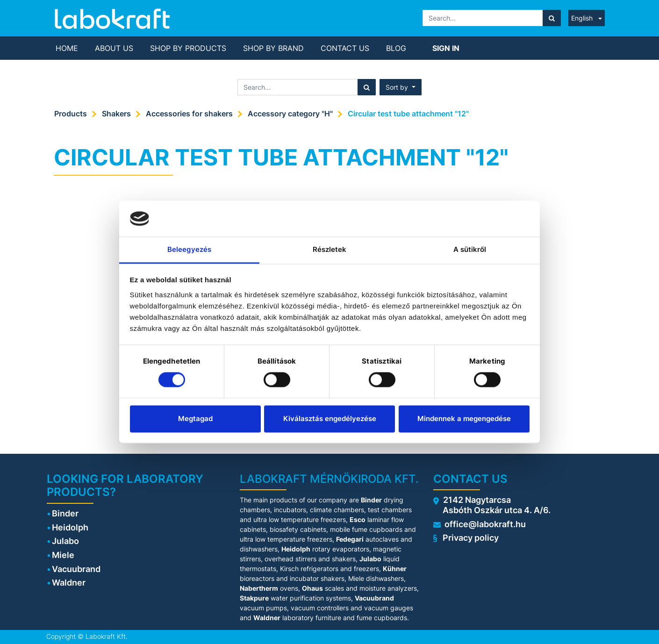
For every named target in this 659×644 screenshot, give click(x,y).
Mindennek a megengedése (464, 419)
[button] (401, 87)
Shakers (116, 114)
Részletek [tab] (330, 249)
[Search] (552, 18)
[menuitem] (67, 48)
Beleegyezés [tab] (189, 249)
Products (71, 114)
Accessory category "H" (290, 114)
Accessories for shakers (189, 114)
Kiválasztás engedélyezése (330, 419)
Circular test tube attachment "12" (408, 114)
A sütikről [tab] (470, 249)
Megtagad (195, 419)
